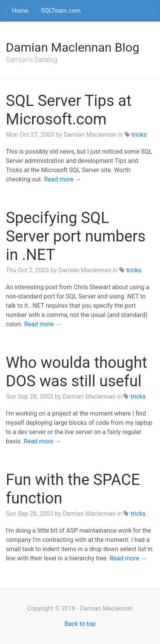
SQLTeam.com (61, 11)
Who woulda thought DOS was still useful (77, 372)
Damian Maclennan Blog (72, 47)
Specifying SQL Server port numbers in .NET (76, 236)
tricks (139, 135)
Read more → (63, 179)
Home (20, 11)
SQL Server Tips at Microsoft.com (69, 110)
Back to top (80, 624)
